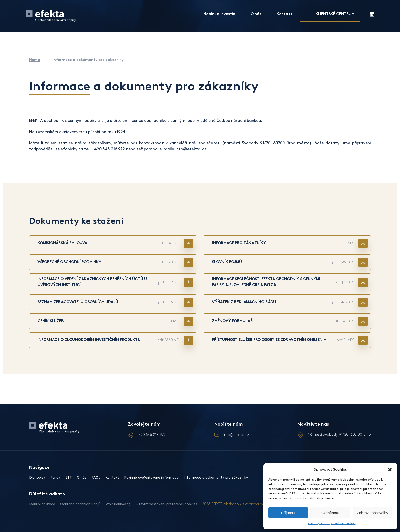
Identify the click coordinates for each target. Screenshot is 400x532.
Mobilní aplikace (42, 504)
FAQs (96, 477)
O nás (256, 14)
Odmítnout (330, 513)
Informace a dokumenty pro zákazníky (216, 477)
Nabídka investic (219, 14)
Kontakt (285, 14)
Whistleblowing (118, 504)
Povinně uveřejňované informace (151, 477)
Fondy (55, 477)
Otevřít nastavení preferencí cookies (166, 504)
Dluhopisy (37, 477)
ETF (68, 477)
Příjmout (288, 513)
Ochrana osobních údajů (80, 504)
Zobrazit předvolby (373, 513)
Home (35, 60)
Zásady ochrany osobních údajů (332, 523)
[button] (390, 470)
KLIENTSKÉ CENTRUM (335, 14)
